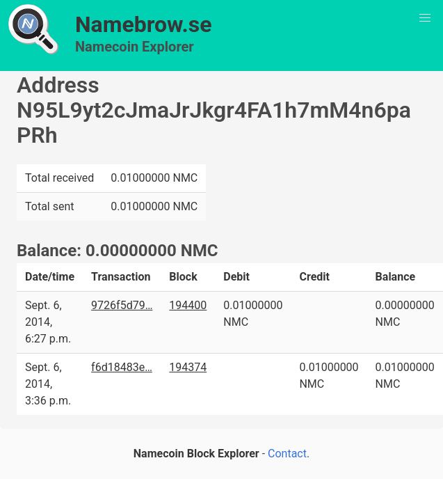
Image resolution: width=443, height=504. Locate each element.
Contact (287, 454)
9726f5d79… (122, 305)
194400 (188, 305)
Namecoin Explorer (135, 47)
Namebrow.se (144, 24)
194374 (188, 367)
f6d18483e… (122, 367)
